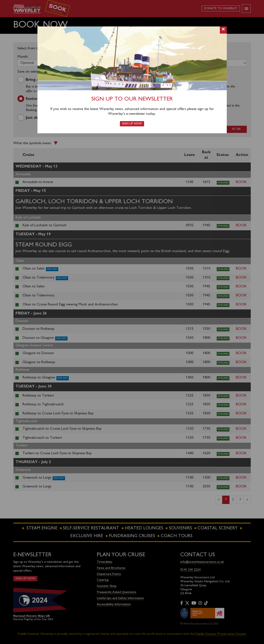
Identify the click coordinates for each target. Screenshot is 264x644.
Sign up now (132, 124)
